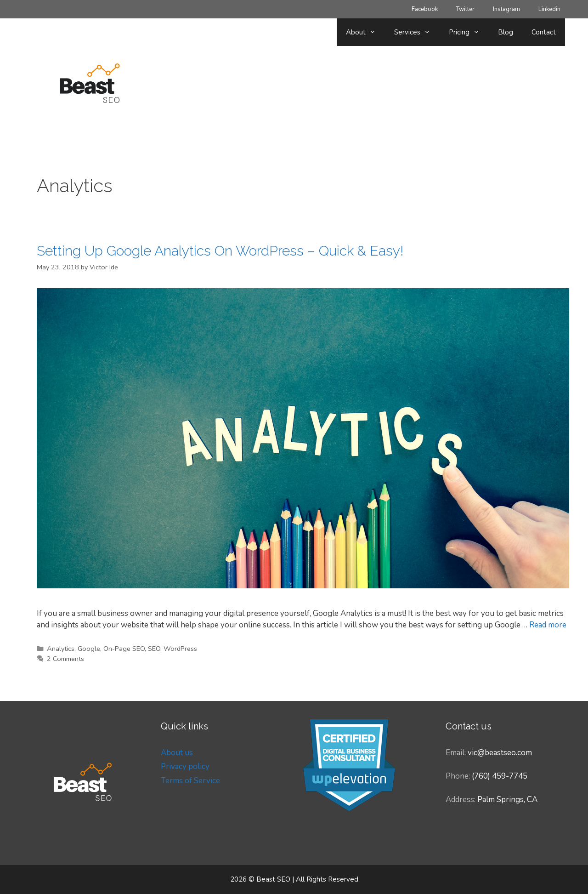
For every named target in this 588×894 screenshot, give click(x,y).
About (365, 32)
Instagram (506, 9)
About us (177, 753)
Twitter (465, 9)
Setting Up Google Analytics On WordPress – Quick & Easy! (220, 251)
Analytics (61, 649)
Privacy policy (185, 766)
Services (417, 32)
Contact (544, 32)
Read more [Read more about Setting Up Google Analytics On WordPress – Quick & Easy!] (548, 625)
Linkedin (549, 9)
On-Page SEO (124, 649)
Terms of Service (190, 781)
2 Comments (65, 659)
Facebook (425, 9)
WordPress (180, 649)
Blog (506, 32)
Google (89, 649)
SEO (154, 649)
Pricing (469, 32)
